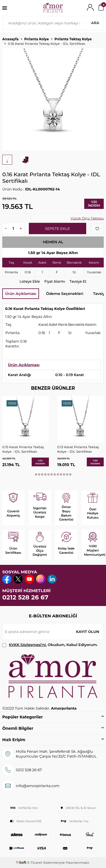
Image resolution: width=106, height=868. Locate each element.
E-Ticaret (35, 862)
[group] (53, 99)
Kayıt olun (87, 632)
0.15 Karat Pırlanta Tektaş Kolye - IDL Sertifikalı (23, 449)
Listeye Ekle (30, 281)
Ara (95, 23)
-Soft (21, 862)
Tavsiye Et (78, 281)
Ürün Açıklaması (21, 293)
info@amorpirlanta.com (38, 786)
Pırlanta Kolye (37, 39)
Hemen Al (53, 242)
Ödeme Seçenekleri (65, 293)
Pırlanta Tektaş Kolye (73, 39)
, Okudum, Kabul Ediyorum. (50, 645)
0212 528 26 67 (25, 597)
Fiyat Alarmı (55, 281)
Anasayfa (10, 39)
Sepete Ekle (57, 228)
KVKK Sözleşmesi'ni (27, 645)
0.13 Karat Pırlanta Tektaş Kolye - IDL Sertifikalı (78, 449)
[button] (36, 474)
